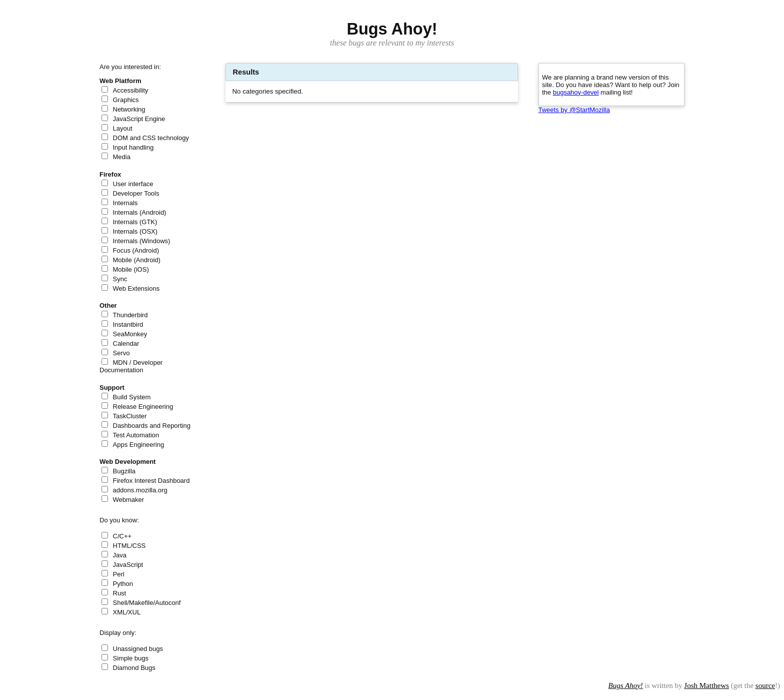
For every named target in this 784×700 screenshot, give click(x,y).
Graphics (126, 100)
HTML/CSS (129, 546)
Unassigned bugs (138, 649)
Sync (120, 279)
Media (122, 157)
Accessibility (131, 90)
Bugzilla (124, 471)
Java (120, 555)
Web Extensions (136, 288)
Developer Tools (136, 193)
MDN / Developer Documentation (131, 366)
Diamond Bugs (134, 668)
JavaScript (128, 565)
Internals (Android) (140, 212)
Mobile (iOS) (131, 269)
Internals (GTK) (135, 222)
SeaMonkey (130, 334)
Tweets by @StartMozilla (574, 110)
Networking (129, 109)
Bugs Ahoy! (626, 685)
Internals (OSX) (135, 231)
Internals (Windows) (142, 241)
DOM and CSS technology (151, 138)
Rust (120, 593)
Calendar (126, 343)
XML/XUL (127, 612)
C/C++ (122, 536)
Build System (132, 397)
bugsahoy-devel (576, 92)
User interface (133, 184)
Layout (123, 128)
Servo (121, 353)
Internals (125, 203)
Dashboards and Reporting (152, 426)
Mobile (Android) (137, 260)
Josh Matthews (706, 685)
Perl (119, 574)
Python (123, 584)
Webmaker (129, 500)
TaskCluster (130, 416)
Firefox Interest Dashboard (151, 481)
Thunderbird (130, 315)
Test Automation (136, 435)
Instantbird (128, 324)
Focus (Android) (136, 250)
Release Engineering (143, 407)
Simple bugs (131, 658)
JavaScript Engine (139, 119)
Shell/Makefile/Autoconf (147, 603)
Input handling (133, 147)
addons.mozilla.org (140, 490)
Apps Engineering (139, 445)
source (765, 685)
